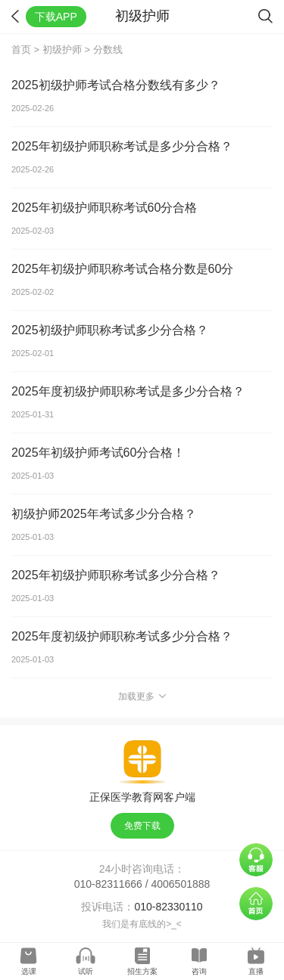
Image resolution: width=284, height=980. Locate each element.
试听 (86, 971)
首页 (21, 50)
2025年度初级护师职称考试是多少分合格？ (128, 391)
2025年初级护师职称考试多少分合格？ (116, 575)
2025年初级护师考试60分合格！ (98, 453)
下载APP (56, 17)
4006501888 (181, 884)
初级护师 (62, 50)
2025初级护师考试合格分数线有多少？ (116, 85)
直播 (256, 971)
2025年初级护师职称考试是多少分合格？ (122, 146)
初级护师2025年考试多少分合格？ (104, 514)
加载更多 (142, 696)
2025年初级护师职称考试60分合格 (104, 208)
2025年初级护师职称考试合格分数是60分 (122, 269)
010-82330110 (168, 907)
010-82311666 (108, 884)
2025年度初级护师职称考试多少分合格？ (122, 636)
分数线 (108, 50)
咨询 (199, 971)
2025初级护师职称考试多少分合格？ (110, 330)
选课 (29, 971)
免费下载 (142, 826)
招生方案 (142, 971)
